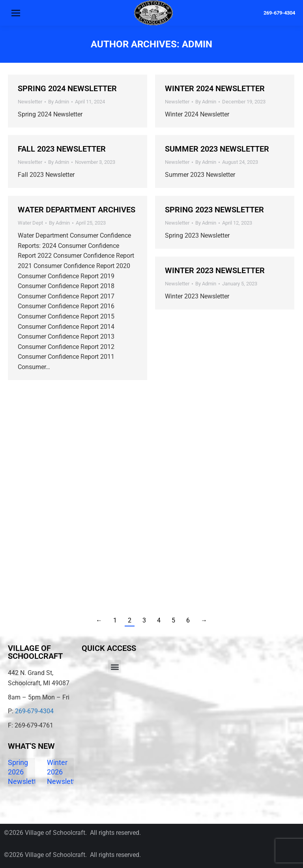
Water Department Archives (77, 210)
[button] (115, 666)
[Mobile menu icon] (16, 13)
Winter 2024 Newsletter (215, 88)
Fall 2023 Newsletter (62, 149)
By (59, 102)
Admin (197, 44)
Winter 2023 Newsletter (215, 270)
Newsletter (30, 102)
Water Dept (30, 223)
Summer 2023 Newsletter (217, 149)
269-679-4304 (279, 13)
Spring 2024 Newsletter (67, 88)
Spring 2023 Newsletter (214, 210)
